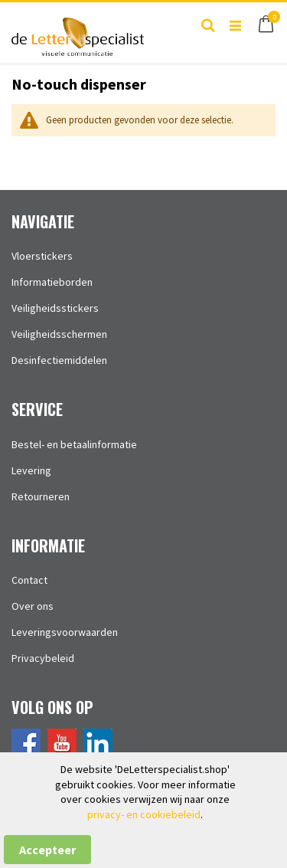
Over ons (33, 606)
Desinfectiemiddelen (59, 360)
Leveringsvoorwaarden (65, 632)
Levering (31, 470)
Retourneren (41, 496)
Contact (29, 580)
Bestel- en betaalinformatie (74, 444)
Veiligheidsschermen (59, 334)
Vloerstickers (42, 256)
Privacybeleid (43, 658)
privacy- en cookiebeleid (144, 814)
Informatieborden (52, 282)
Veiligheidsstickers (55, 308)
